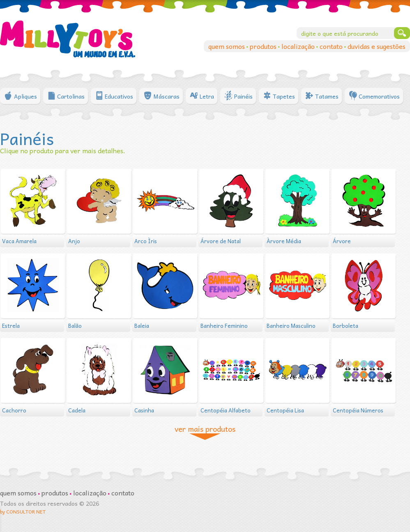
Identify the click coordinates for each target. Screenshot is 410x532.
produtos (264, 46)
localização (299, 46)
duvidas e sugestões (377, 46)
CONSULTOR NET (26, 511)
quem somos (227, 46)
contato (332, 46)
